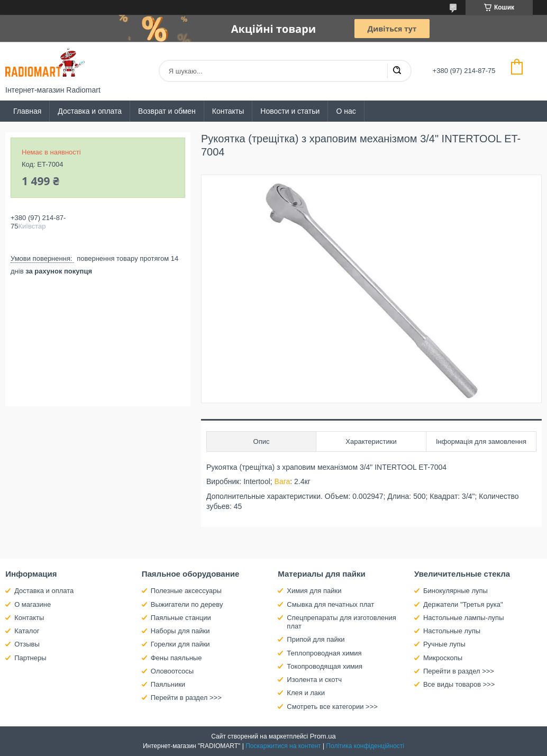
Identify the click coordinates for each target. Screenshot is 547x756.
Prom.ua (323, 736)
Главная (27, 111)
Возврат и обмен (167, 111)
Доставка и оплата (90, 111)
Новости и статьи (290, 111)
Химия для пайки (314, 591)
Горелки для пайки (180, 644)
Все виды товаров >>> (459, 684)
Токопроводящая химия (325, 666)
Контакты (228, 111)
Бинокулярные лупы (455, 591)
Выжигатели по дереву (187, 604)
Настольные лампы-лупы (464, 618)
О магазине (33, 604)
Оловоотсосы (172, 671)
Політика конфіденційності (365, 746)
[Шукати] (397, 71)
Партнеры (30, 658)
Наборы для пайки (180, 631)
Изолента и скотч (314, 680)
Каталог (27, 631)
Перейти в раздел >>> (186, 698)
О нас (346, 111)
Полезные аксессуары (186, 591)
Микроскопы (443, 658)
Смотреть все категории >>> (332, 707)
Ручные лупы (444, 644)
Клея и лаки (306, 693)
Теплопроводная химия (324, 653)
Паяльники (168, 684)
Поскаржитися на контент (283, 746)
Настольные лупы (452, 631)
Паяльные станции (181, 618)
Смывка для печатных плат (330, 604)
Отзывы (27, 644)
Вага (282, 481)
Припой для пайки (316, 639)
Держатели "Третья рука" (463, 604)
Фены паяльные (176, 658)
